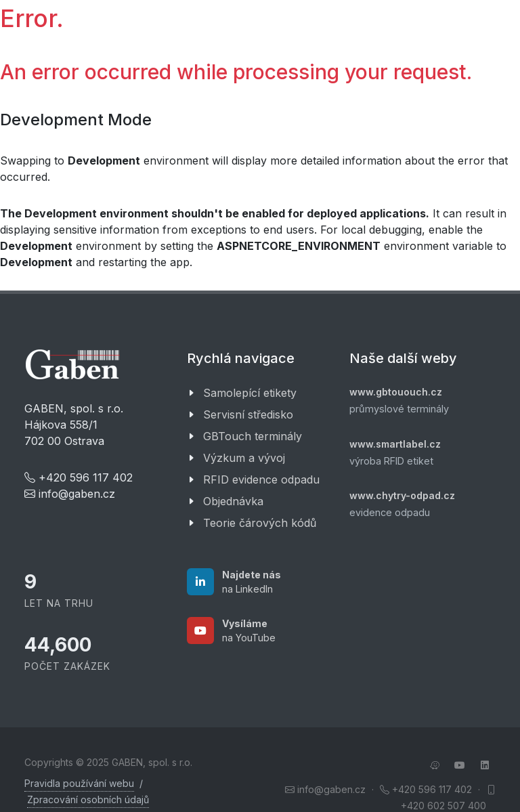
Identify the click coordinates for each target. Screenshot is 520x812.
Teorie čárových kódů (260, 523)
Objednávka (233, 501)
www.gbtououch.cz (396, 392)
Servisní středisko (248, 414)
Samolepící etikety (250, 393)
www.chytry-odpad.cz (402, 495)
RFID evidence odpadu (261, 479)
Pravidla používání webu (79, 783)
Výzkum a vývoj (244, 458)
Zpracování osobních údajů (88, 799)
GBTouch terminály (253, 436)
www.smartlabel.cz (395, 444)
